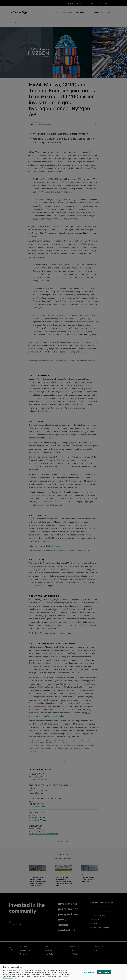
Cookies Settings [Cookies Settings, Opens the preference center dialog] (89, 972)
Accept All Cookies (104, 972)
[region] (63, 972)
